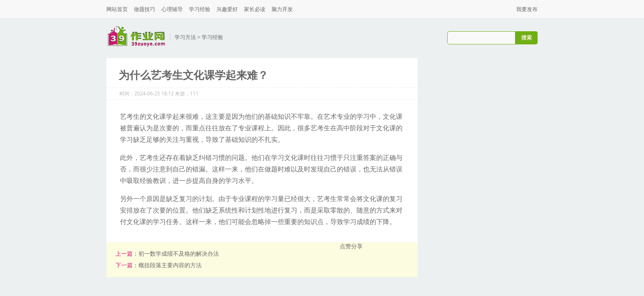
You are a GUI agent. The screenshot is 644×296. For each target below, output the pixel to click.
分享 (357, 246)
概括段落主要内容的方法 (170, 265)
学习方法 (185, 37)
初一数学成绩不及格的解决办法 (179, 253)
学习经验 (200, 9)
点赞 (345, 246)
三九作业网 (136, 36)
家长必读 (255, 9)
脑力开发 (282, 9)
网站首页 (117, 9)
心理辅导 (172, 9)
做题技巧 (145, 9)
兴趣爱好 (227, 9)
